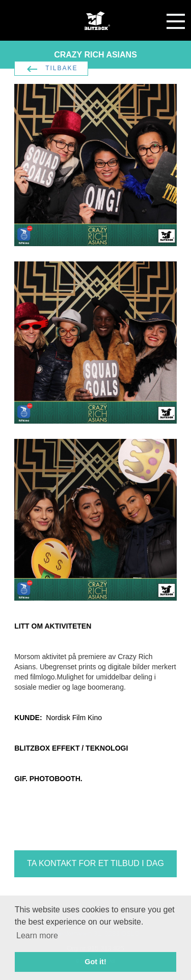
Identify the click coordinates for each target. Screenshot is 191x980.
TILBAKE (61, 68)
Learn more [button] (37, 936)
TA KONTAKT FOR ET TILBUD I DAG (95, 863)
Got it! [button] (95, 962)
